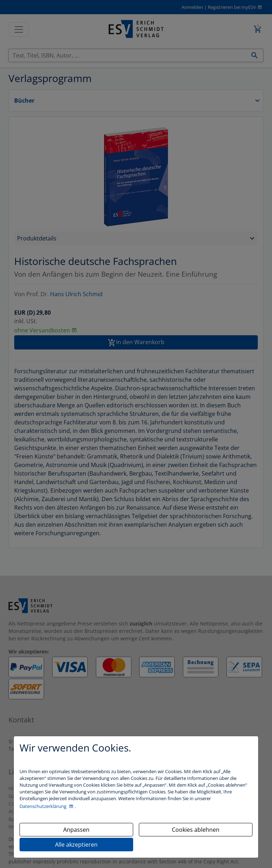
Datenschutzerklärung (43, 806)
